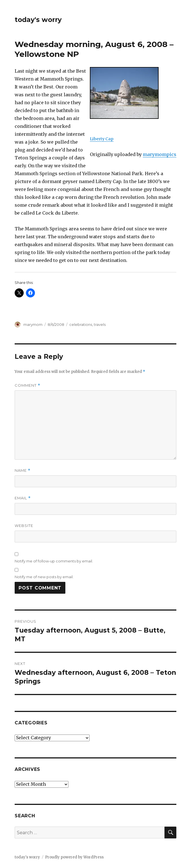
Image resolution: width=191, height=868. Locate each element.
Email (23, 498)
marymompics (160, 154)
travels (100, 324)
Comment (27, 385)
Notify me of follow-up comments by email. (54, 561)
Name (23, 470)
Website (24, 526)
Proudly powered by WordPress (74, 857)
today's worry (38, 20)
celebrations (81, 324)
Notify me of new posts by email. (44, 577)
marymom (33, 324)
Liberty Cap (102, 139)
